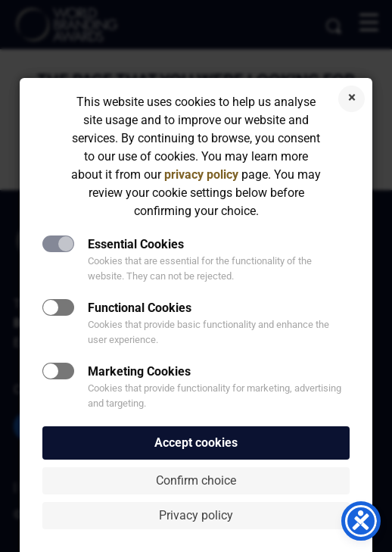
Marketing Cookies (139, 371)
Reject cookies (352, 99)
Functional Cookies (140, 308)
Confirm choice (196, 480)
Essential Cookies (136, 244)
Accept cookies (196, 443)
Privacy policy (196, 515)
